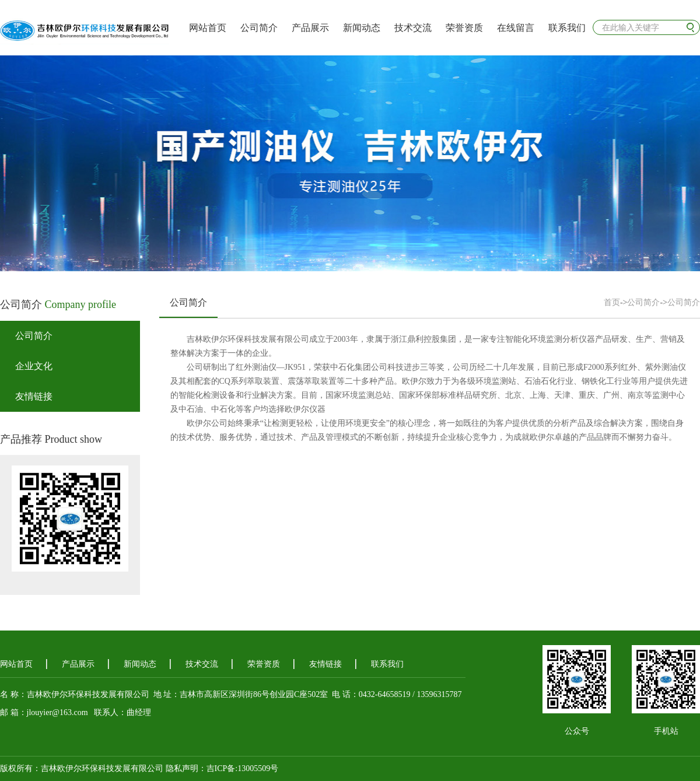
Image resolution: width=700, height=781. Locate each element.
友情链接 (34, 396)
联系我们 (567, 28)
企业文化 (34, 366)
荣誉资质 (464, 28)
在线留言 (516, 28)
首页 (612, 302)
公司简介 (259, 28)
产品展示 (310, 28)
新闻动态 (362, 28)
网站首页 (208, 28)
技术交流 (413, 28)
